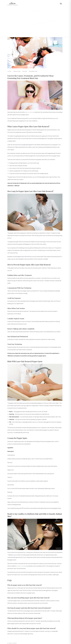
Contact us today (21, 566)
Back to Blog (12, 643)
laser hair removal (30, 112)
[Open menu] (61, 4)
